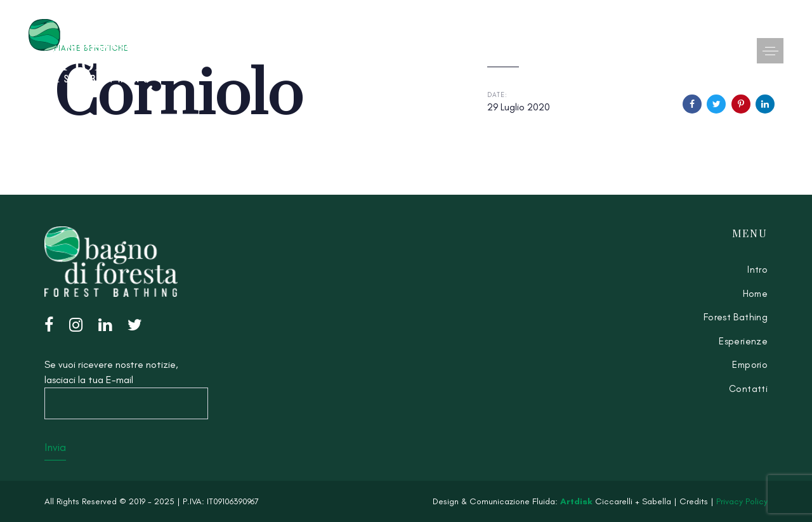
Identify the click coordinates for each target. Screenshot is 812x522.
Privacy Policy (742, 501)
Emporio (750, 365)
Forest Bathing (736, 317)
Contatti (748, 389)
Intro (757, 270)
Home (756, 294)
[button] (770, 51)
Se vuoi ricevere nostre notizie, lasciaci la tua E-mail (126, 389)
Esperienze (743, 341)
